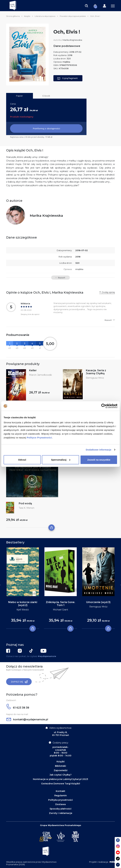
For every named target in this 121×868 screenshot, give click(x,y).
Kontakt (60, 791)
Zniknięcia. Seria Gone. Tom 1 (60, 604)
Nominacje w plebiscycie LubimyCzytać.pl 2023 (60, 779)
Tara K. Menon (27, 508)
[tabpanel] (23, 588)
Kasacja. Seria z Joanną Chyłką (96, 372)
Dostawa (60, 804)
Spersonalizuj (61, 460)
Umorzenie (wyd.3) (98, 602)
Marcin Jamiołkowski (40, 375)
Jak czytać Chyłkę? (61, 775)
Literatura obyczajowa (45, 16)
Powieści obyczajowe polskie (73, 16)
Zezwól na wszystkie (99, 460)
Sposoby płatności (60, 809)
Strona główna (13, 16)
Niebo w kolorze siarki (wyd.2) (23, 604)
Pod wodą (25, 503)
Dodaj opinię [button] (108, 292)
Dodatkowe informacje (99, 450)
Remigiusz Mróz (95, 378)
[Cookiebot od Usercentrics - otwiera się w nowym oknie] (104, 406)
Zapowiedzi (61, 770)
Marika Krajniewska (72, 40)
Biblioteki (60, 766)
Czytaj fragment (68, 78)
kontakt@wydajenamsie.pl (27, 719)
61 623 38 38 (18, 708)
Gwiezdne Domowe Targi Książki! (61, 784)
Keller (33, 370)
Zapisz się (19, 682)
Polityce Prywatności (39, 437)
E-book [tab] (46, 96)
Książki (27, 16)
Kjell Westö (23, 610)
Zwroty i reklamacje (61, 813)
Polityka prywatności (60, 800)
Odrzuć (22, 460)
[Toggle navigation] (86, 6)
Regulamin (61, 796)
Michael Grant (60, 610)
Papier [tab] (19, 96)
